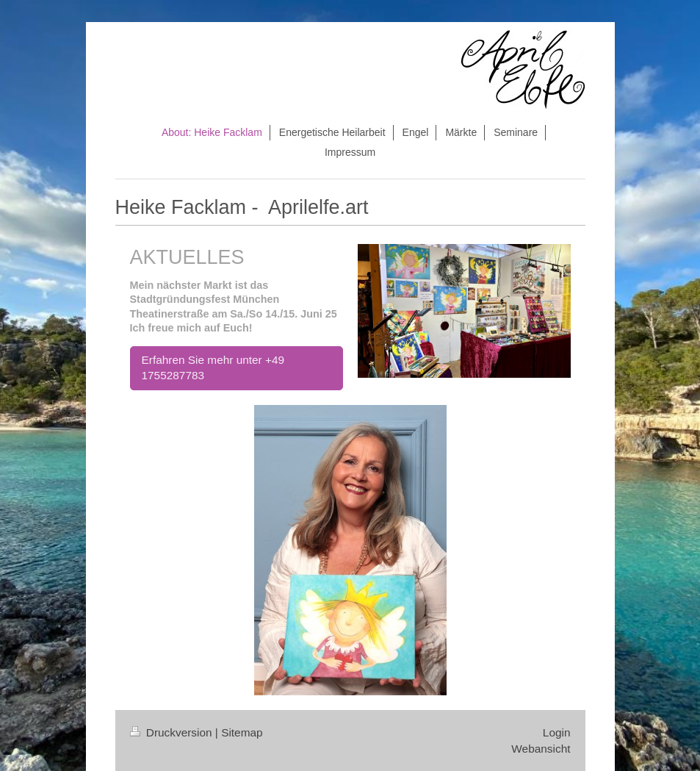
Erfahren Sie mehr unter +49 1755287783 (213, 367)
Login (557, 732)
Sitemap (242, 732)
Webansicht (541, 749)
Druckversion (173, 732)
